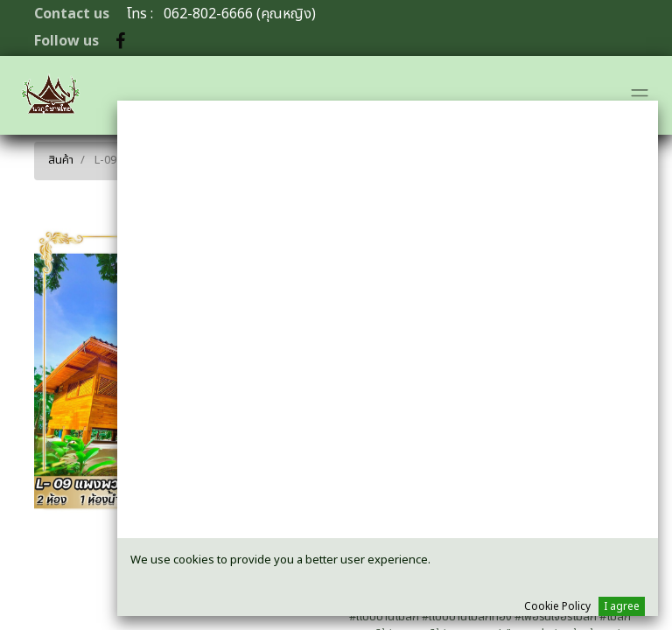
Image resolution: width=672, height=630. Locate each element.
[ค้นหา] (621, 157)
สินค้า (61, 160)
